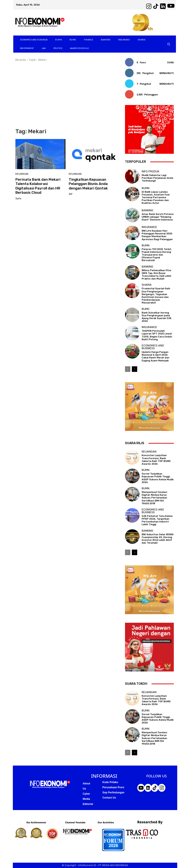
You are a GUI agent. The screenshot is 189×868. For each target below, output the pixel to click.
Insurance (149, 227)
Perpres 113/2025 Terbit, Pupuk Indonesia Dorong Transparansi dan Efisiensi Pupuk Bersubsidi (157, 255)
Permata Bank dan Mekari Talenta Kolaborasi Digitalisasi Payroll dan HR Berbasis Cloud (38, 186)
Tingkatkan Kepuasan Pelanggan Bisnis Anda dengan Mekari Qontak (88, 184)
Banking (147, 210)
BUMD (146, 309)
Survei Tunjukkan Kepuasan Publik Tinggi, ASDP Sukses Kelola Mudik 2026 (158, 478)
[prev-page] (128, 369)
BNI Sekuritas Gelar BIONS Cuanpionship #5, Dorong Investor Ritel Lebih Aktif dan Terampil (158, 539)
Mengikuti (167, 73)
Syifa (18, 199)
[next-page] (135, 369)
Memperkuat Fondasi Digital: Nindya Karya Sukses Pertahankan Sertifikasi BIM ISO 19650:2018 (154, 498)
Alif (71, 194)
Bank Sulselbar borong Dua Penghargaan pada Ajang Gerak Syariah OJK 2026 (157, 317)
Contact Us (109, 798)
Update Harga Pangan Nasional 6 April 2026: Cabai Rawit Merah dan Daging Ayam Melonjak (156, 356)
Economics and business (153, 347)
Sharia (147, 285)
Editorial (88, 804)
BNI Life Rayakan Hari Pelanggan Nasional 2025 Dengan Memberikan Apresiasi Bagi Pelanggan (157, 235)
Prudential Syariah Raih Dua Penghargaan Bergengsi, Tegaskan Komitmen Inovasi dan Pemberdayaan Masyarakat (156, 296)
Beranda (21, 60)
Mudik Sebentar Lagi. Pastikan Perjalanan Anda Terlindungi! (157, 178)
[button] (169, 44)
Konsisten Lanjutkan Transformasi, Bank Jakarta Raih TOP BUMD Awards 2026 (156, 460)
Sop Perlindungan (114, 793)
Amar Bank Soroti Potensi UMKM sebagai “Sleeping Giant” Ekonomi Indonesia (158, 217)
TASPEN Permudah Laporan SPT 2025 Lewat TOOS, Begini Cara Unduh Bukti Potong (157, 335)
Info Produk (150, 171)
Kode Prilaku (110, 782)
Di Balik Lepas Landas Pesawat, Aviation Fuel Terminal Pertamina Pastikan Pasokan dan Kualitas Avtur (156, 198)
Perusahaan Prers (113, 787)
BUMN (146, 188)
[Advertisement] (67, 95)
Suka (170, 62)
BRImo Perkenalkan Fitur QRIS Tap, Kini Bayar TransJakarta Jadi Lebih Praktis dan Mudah (157, 275)
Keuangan (22, 174)
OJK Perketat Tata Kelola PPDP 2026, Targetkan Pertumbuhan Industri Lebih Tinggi (157, 520)
